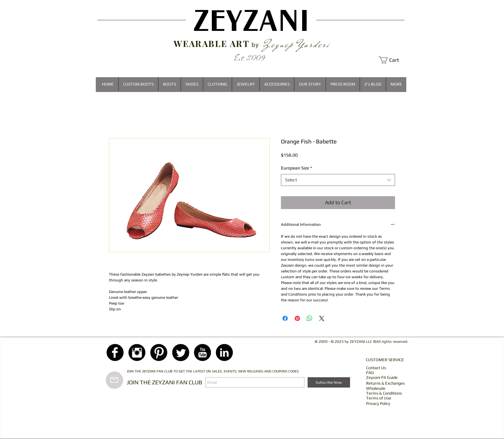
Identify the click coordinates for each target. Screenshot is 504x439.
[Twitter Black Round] (181, 352)
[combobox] (338, 180)
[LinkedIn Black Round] (224, 352)
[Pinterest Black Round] (159, 352)
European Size (297, 168)
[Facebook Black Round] (115, 352)
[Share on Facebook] (285, 318)
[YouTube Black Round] (203, 352)
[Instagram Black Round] (137, 352)
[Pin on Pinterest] (297, 318)
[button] (392, 60)
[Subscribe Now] (329, 382)
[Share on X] (322, 318)
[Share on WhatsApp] (310, 318)
